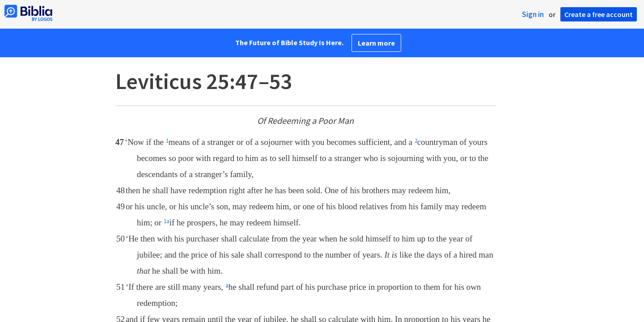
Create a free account (599, 14)
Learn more (376, 43)
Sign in (533, 14)
